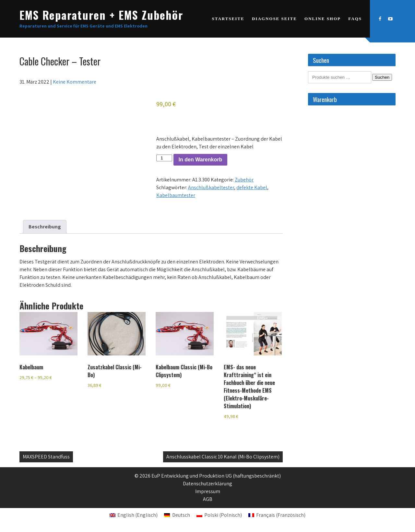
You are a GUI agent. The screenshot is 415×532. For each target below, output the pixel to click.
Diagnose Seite (274, 19)
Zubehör (244, 180)
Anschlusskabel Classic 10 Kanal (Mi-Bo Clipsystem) (223, 457)
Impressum (208, 491)
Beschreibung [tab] (45, 227)
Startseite (228, 19)
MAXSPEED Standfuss (46, 457)
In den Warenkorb (201, 160)
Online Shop (323, 19)
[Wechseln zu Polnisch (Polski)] (219, 515)
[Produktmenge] (164, 158)
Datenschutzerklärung (207, 484)
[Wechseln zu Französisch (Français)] (277, 515)
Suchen (382, 77)
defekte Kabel (252, 187)
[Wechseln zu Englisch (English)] (134, 515)
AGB (208, 499)
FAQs (355, 19)
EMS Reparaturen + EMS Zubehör (101, 15)
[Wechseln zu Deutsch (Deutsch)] (177, 515)
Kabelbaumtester (176, 195)
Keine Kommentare (75, 82)
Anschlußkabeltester (211, 187)
